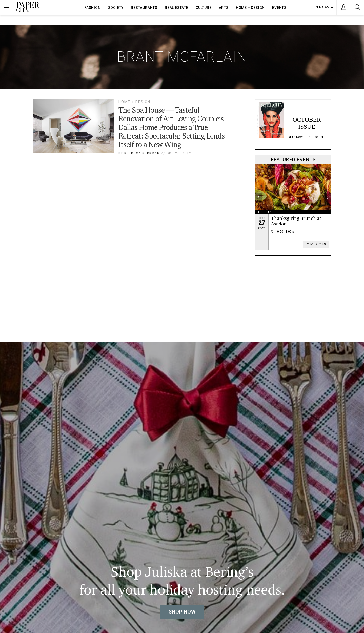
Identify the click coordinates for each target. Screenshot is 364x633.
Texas (325, 7)
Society (116, 8)
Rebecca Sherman (142, 153)
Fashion (93, 8)
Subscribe (316, 137)
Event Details (316, 244)
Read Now (296, 137)
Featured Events (293, 159)
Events (279, 8)
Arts (224, 8)
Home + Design (250, 8)
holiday (265, 212)
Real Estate (177, 8)
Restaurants (144, 8)
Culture (204, 8)
